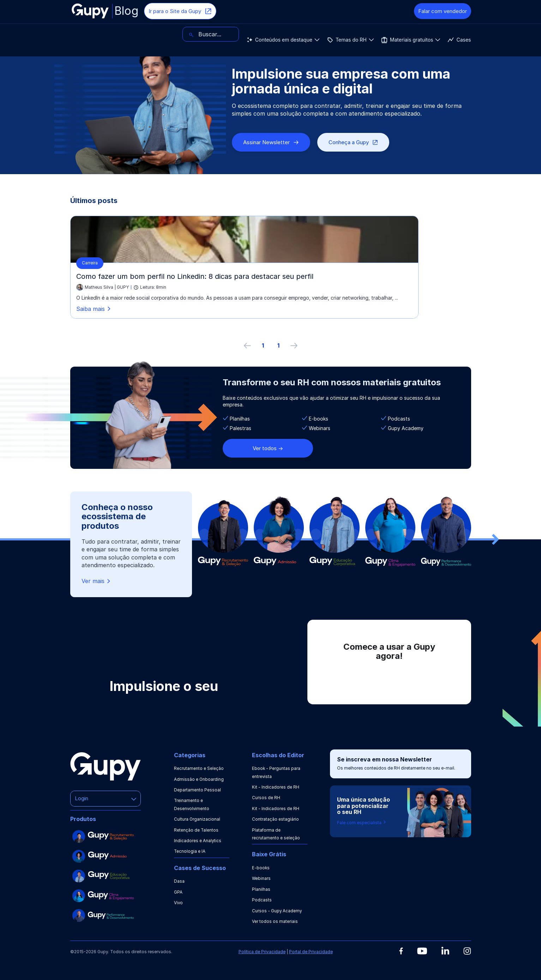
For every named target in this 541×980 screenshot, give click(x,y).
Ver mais (97, 581)
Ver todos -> (268, 448)
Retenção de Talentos (196, 830)
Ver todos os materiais (275, 921)
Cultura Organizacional (197, 819)
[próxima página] (294, 345)
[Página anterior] (247, 345)
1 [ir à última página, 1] (278, 345)
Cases (285, 34)
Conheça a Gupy (353, 142)
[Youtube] (422, 951)
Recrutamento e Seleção (199, 768)
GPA (178, 892)
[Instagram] (467, 951)
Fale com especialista (362, 823)
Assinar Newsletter (271, 142)
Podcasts (262, 900)
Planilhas (261, 889)
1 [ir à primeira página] (263, 345)
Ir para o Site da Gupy (180, 11)
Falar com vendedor (443, 11)
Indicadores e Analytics (198, 841)
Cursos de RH (266, 798)
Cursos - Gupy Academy (277, 911)
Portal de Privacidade (311, 952)
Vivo (179, 903)
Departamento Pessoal (197, 790)
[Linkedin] (445, 951)
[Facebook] (401, 951)
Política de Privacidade (262, 952)
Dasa (179, 881)
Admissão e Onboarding (199, 779)
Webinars (262, 878)
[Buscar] (443, 34)
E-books (261, 868)
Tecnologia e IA (190, 851)
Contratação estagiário (275, 819)
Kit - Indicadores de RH (276, 787)
